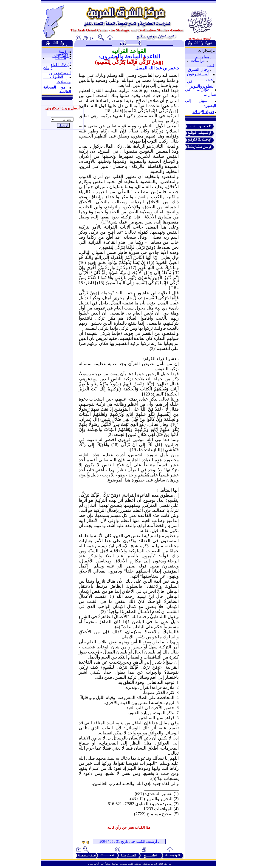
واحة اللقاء (60, 65)
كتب (211, 66)
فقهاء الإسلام (203, 112)
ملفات (61, 58)
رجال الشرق (199, 69)
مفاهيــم (202, 57)
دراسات (198, 60)
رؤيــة (64, 51)
